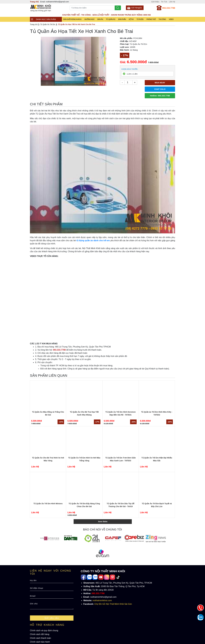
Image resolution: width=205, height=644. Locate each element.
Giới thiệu (155, 2)
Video (171, 19)
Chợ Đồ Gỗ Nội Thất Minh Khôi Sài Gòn (113, 604)
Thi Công (162, 19)
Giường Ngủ (89, 19)
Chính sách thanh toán (40, 638)
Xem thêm (103, 522)
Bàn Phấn (122, 19)
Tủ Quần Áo (111, 19)
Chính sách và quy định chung (44, 630)
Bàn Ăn (100, 19)
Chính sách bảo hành (40, 642)
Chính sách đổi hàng (40, 634)
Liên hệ (172, 2)
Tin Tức (164, 2)
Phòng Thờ (151, 19)
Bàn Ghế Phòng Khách (72, 19)
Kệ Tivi (131, 19)
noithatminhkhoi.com (102, 600)
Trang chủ (34, 2)
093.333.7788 (169, 8)
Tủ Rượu (140, 19)
